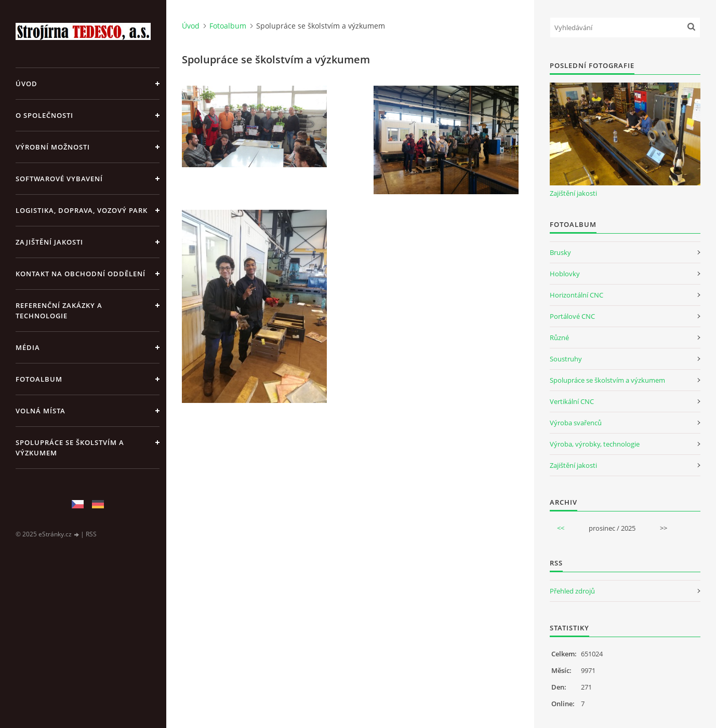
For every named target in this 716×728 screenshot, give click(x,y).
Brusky (560, 252)
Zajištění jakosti (49, 242)
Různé (559, 338)
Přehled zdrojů (572, 591)
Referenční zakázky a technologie (59, 311)
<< (561, 528)
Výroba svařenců (576, 423)
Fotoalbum (39, 379)
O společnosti (44, 115)
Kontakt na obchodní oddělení (81, 274)
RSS (91, 534)
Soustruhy (566, 359)
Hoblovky (565, 274)
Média (28, 347)
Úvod (26, 84)
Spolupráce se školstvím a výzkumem (70, 448)
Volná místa (41, 411)
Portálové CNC (572, 316)
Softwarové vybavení (59, 179)
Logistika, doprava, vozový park (82, 210)
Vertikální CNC (572, 401)
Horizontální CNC (576, 295)
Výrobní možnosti (53, 147)
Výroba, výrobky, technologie (595, 444)
